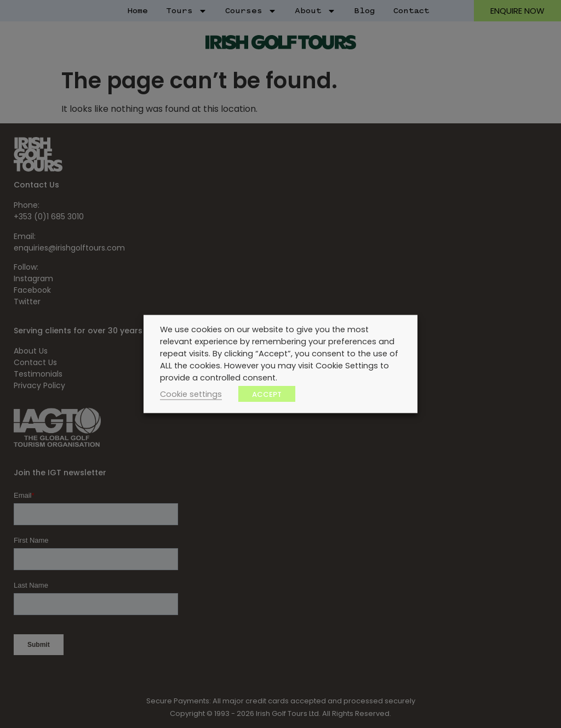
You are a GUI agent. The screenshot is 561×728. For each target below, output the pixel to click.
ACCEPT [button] (267, 394)
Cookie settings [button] (191, 394)
